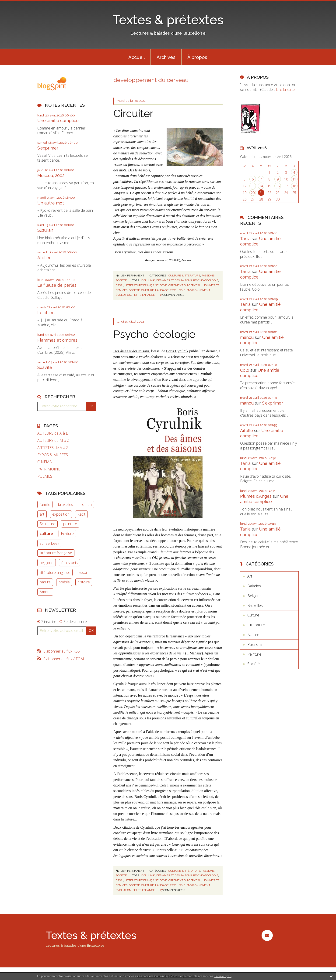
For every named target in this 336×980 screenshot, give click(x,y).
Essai (82, 572)
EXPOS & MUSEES (53, 455)
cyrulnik (148, 280)
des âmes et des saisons (174, 280)
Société (121, 280)
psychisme (177, 290)
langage (162, 290)
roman (86, 504)
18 (294, 186)
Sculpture (47, 524)
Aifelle (247, 430)
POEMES (45, 476)
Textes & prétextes (168, 20)
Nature (253, 635)
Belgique (254, 596)
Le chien (46, 313)
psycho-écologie (206, 280)
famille (45, 504)
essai (119, 285)
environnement (198, 290)
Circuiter (133, 114)
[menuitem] (136, 57)
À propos (197, 57)
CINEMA (45, 462)
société (134, 290)
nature (45, 582)
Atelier (44, 258)
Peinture (254, 654)
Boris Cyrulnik (177, 351)
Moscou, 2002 (51, 175)
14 (261, 186)
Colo (245, 370)
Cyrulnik (147, 827)
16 (278, 186)
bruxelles (66, 504)
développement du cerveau (181, 285)
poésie (64, 582)
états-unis (70, 563)
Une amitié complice (58, 121)
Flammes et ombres (57, 340)
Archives (166, 57)
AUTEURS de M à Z (53, 441)
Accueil (136, 57)
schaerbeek (49, 543)
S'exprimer (48, 148)
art (42, 514)
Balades (254, 586)
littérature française (56, 553)
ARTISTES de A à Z (53, 448)
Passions (208, 276)
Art (250, 576)
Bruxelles (255, 606)
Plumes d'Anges (256, 496)
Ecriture (67, 534)
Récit (81, 514)
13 (253, 186)
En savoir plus (223, 976)
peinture (70, 524)
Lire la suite (285, 89)
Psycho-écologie (154, 334)
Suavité (45, 367)
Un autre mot (51, 203)
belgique (47, 563)
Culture (175, 276)
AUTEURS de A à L (53, 433)
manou (247, 337)
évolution (123, 295)
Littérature (191, 276)
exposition (61, 514)
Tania (245, 239)
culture (46, 534)
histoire (84, 582)
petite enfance (144, 295)
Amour (45, 592)
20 (253, 193)
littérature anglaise (55, 572)
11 (294, 179)
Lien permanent (130, 276)
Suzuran (45, 230)
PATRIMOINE (49, 469)
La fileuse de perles (57, 285)
